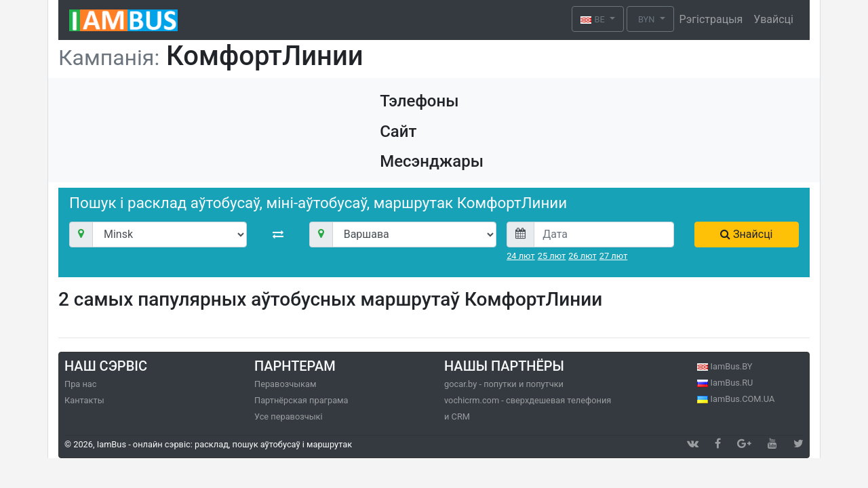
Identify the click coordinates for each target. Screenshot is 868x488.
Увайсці (773, 19)
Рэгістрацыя (711, 19)
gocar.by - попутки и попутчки (504, 384)
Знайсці (746, 234)
